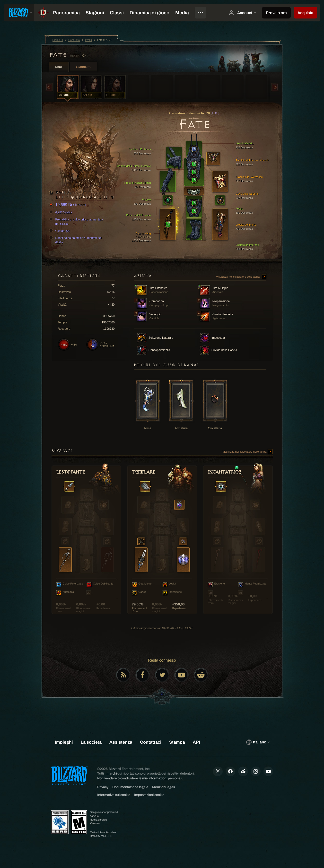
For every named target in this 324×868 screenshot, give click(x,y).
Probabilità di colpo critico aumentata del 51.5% (77, 221)
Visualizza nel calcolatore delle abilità (241, 277)
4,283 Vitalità (61, 212)
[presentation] (19, 13)
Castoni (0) (60, 231)
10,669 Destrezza (68, 205)
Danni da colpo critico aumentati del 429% (76, 240)
